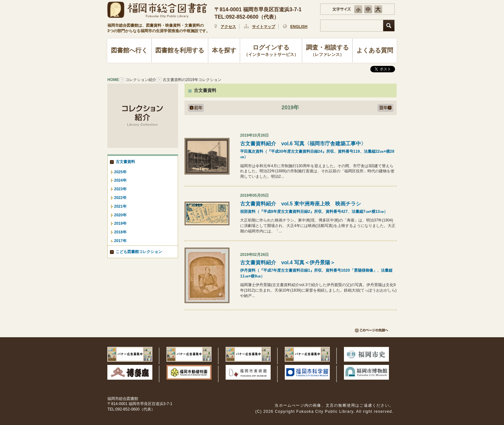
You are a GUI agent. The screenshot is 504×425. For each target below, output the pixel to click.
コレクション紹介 (141, 80)
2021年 (120, 206)
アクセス (228, 27)
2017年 (120, 241)
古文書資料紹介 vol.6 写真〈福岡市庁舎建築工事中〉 (318, 150)
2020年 (120, 215)
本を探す (224, 50)
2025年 (120, 172)
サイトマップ (264, 27)
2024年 (120, 180)
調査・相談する (327, 51)
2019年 (120, 223)
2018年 (120, 232)
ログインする (271, 51)
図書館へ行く (129, 50)
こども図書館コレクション (139, 252)
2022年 (120, 198)
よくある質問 (375, 50)
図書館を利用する (180, 50)
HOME (113, 80)
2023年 (120, 189)
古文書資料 (125, 162)
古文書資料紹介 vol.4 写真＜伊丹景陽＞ (318, 269)
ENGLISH (299, 27)
